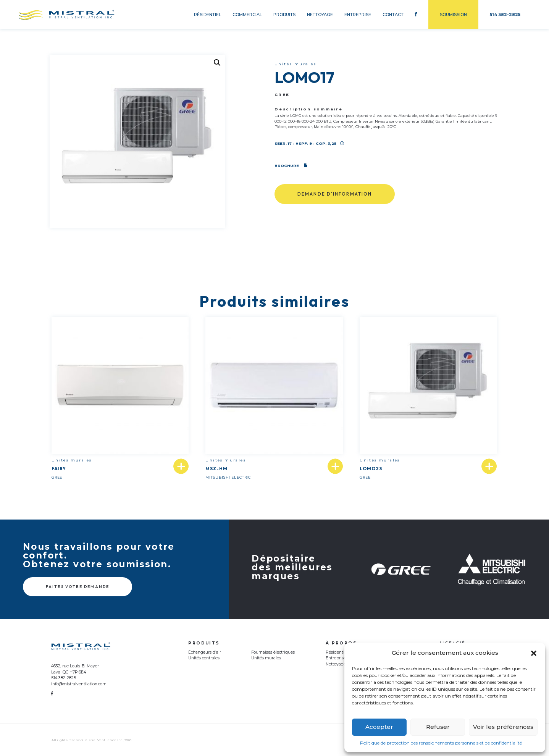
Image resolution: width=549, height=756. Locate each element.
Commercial (247, 15)
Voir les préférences (503, 727)
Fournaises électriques (273, 652)
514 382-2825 (64, 678)
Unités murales (266, 658)
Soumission (453, 15)
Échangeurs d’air (205, 652)
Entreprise (358, 15)
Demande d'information (335, 194)
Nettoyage (320, 15)
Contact (393, 15)
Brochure (291, 166)
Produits (284, 15)
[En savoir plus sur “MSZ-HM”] (335, 467)
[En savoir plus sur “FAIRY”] (181, 467)
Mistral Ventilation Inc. (104, 740)
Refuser (438, 727)
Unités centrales (204, 658)
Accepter (379, 727)
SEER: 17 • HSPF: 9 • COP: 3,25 (309, 143)
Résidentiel (207, 15)
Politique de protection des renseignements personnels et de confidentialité (441, 743)
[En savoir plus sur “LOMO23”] (489, 467)
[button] (534, 653)
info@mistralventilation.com (79, 684)
